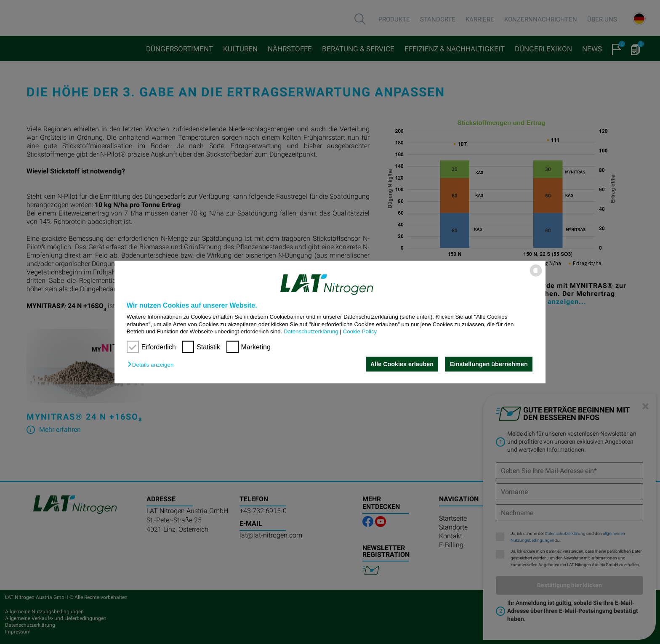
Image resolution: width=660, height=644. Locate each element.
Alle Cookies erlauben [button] (402, 364)
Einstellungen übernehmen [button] (489, 364)
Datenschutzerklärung (311, 331)
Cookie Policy (360, 331)
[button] (153, 365)
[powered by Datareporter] (536, 276)
